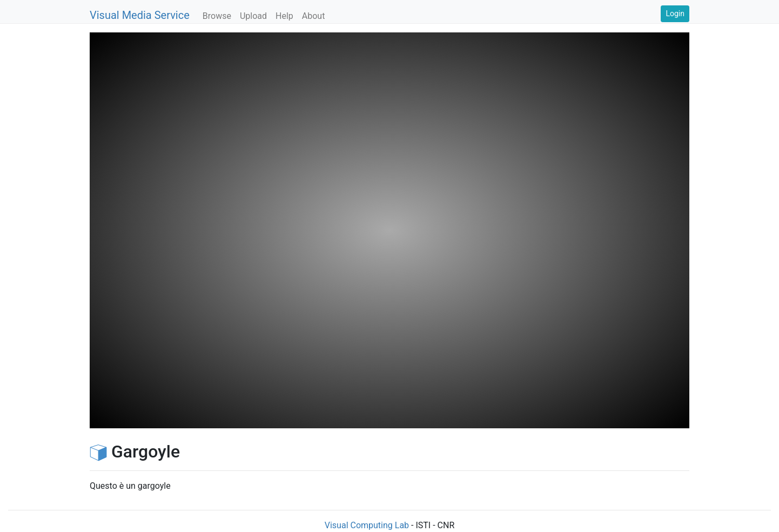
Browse (217, 16)
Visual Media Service (140, 15)
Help (284, 16)
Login (675, 14)
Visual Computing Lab (367, 525)
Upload (253, 16)
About (314, 16)
